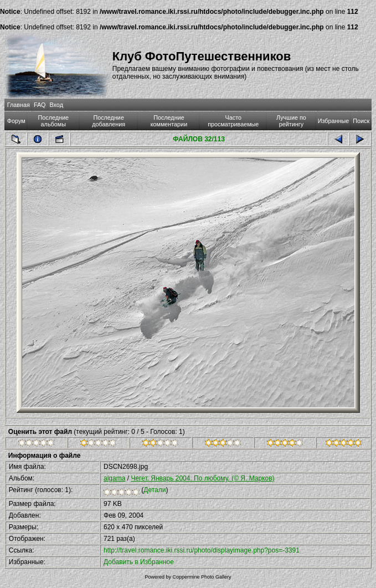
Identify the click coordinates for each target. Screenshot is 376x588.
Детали (154, 490)
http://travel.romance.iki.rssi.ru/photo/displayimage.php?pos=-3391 (202, 550)
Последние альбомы (54, 121)
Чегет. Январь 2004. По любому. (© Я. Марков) (202, 478)
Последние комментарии (169, 121)
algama (114, 478)
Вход (56, 105)
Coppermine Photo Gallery (202, 577)
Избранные (333, 121)
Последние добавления (109, 121)
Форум (16, 121)
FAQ (40, 105)
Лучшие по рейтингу (291, 121)
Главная (19, 105)
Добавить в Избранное (139, 562)
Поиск (361, 121)
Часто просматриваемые (233, 121)
